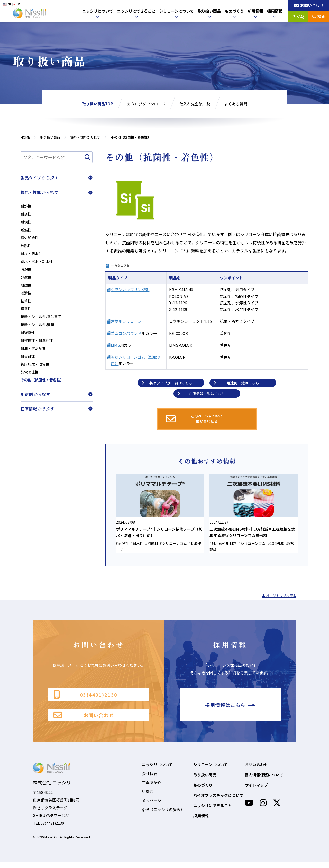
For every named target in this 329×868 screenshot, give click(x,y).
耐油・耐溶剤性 (34, 357)
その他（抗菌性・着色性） (44, 391)
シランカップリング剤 (130, 290)
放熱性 (26, 247)
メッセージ (152, 807)
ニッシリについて (98, 11)
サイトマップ (256, 791)
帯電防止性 (30, 382)
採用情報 (275, 11)
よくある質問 (236, 104)
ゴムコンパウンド (126, 333)
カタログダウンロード (146, 104)
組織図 (148, 798)
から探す (57, 177)
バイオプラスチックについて (218, 802)
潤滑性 (26, 298)
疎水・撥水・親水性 (38, 264)
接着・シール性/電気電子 (43, 323)
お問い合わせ (84, 721)
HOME (25, 137)
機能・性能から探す (85, 137)
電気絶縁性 (30, 238)
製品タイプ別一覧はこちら (168, 383)
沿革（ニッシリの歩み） (163, 816)
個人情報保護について (264, 781)
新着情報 (255, 11)
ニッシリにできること (136, 11)
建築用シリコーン (126, 321)
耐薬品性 (28, 365)
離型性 (26, 289)
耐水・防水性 (32, 255)
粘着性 (26, 306)
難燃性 (26, 230)
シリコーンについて (177, 11)
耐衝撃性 (28, 340)
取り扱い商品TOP (98, 104)
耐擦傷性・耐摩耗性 (38, 349)
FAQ (298, 16)
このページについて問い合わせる (196, 419)
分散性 (26, 281)
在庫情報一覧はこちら (202, 393)
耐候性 (26, 222)
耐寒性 (26, 213)
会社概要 (150, 780)
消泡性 (26, 272)
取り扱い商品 (209, 11)
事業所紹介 (152, 789)
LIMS (115, 345)
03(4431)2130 (85, 696)
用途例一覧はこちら (237, 383)
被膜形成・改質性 (36, 374)
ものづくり (234, 11)
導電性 (26, 315)
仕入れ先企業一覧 (195, 104)
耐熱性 (26, 205)
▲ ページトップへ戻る (279, 597)
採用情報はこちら (230, 709)
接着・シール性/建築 (39, 332)
